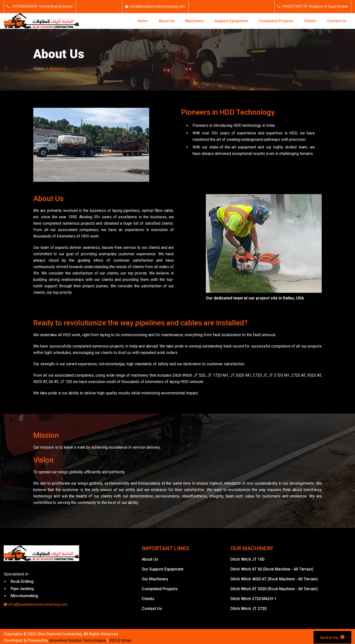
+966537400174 (294, 6)
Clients (310, 21)
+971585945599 (24, 6)
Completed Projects (276, 21)
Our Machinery (155, 579)
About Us (166, 21)
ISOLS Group (120, 640)
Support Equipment (231, 21)
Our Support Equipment (163, 569)
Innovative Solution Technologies (78, 640)
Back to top (332, 637)
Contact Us (337, 21)
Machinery (194, 21)
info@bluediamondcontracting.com (157, 6)
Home (142, 21)
